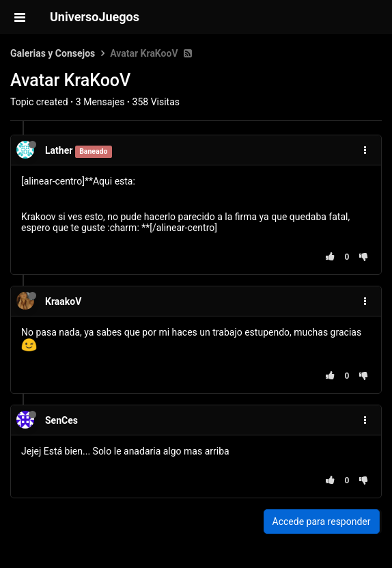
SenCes (61, 420)
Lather (59, 150)
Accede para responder (322, 522)
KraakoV (63, 301)
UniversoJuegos (95, 17)
